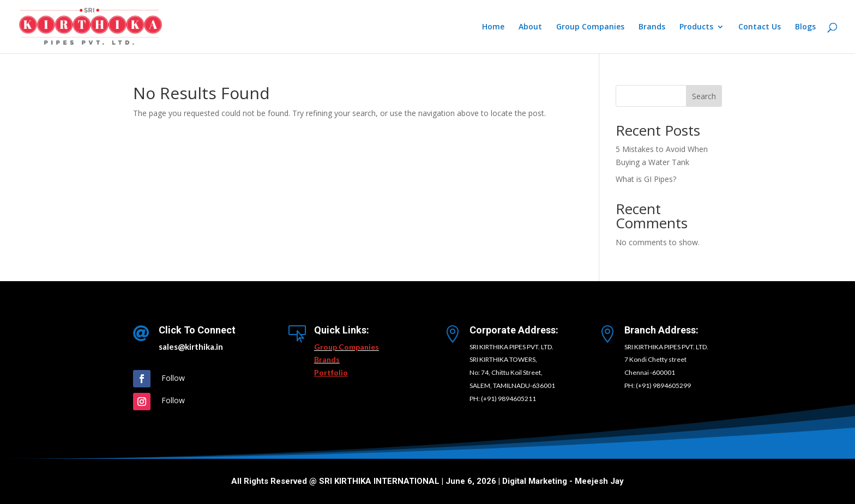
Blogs (805, 27)
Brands (652, 27)
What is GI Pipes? (646, 179)
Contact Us (760, 27)
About (530, 27)
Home (493, 27)
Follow (173, 378)
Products (696, 27)
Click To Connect (197, 330)
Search (704, 96)
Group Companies (590, 27)
